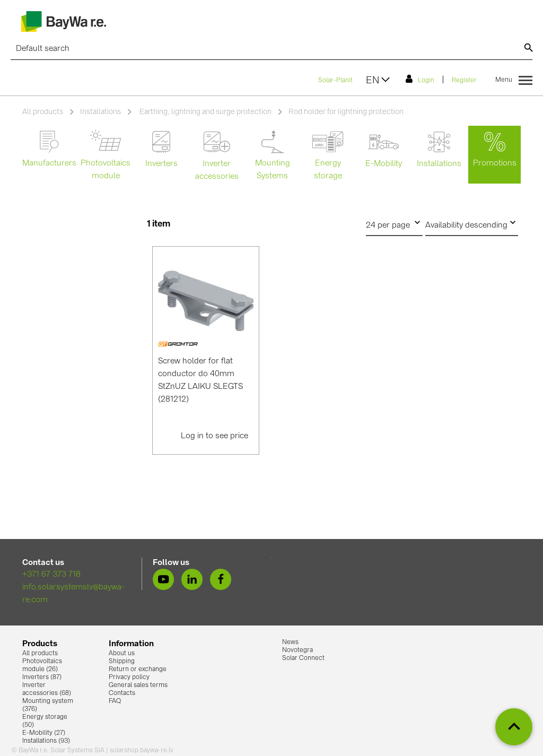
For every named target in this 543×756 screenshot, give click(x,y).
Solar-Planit (335, 81)
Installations (100, 112)
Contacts (122, 693)
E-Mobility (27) (44, 733)
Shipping (122, 662)
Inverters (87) (42, 677)
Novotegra (297, 650)
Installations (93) (46, 741)
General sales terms (138, 685)
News (290, 642)
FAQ (115, 701)
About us (122, 654)
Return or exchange (138, 670)
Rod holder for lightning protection (346, 112)
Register (464, 81)
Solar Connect (303, 658)
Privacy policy (129, 677)
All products (43, 112)
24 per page (394, 223)
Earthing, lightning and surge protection (205, 112)
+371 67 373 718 (51, 575)
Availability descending (472, 223)
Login (420, 79)
